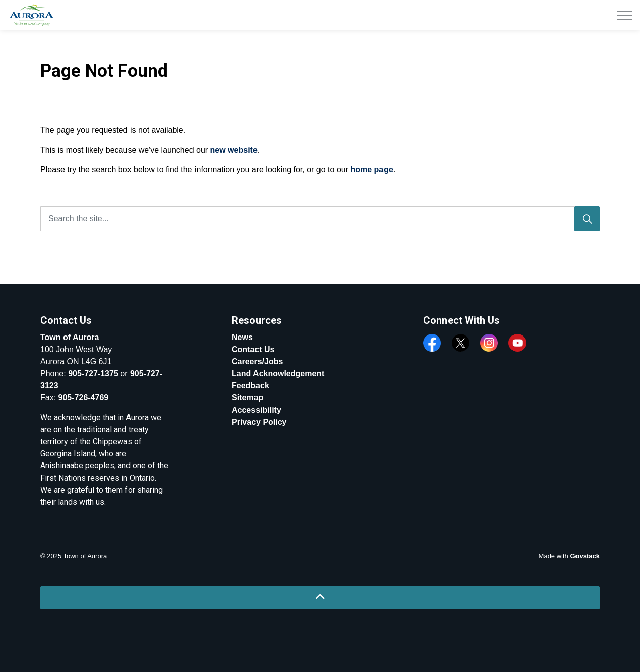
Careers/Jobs (257, 361)
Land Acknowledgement (278, 374)
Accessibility (257, 410)
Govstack (585, 556)
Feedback (250, 386)
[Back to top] (320, 598)
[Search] (587, 219)
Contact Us (253, 349)
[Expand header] (625, 15)
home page (371, 170)
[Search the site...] (320, 219)
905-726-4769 (84, 398)
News (242, 337)
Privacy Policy (259, 422)
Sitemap (247, 398)
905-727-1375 (93, 374)
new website (234, 150)
